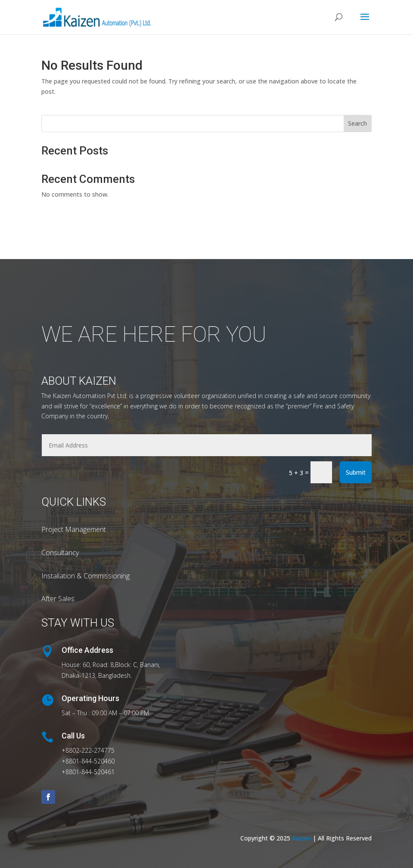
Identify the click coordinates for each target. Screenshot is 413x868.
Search (357, 123)
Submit (356, 472)
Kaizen (302, 838)
